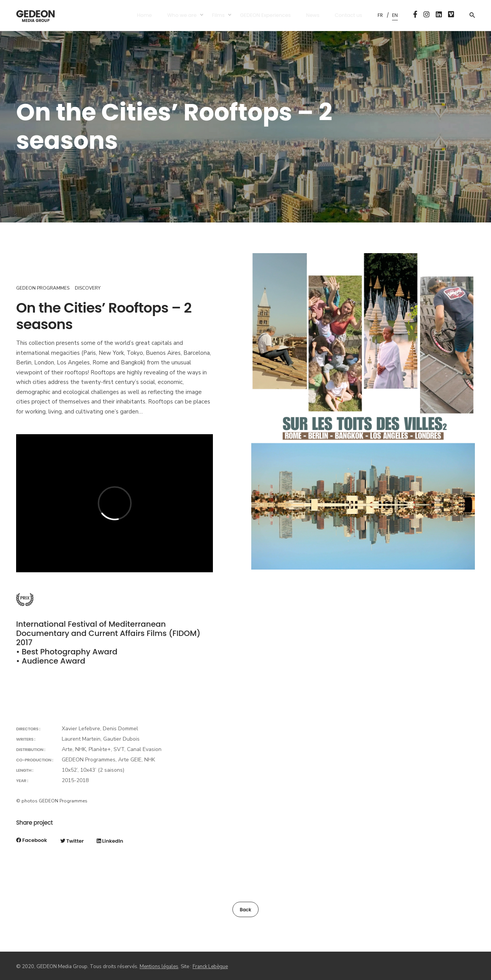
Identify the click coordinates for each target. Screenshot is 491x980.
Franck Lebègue (210, 967)
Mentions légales (159, 967)
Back (245, 910)
